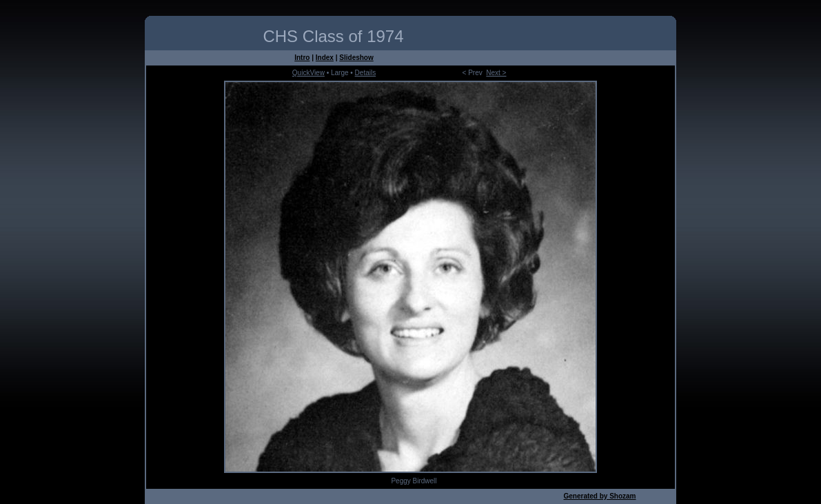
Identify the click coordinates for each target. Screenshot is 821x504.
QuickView (308, 73)
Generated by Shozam (599, 496)
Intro (302, 58)
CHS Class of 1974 (333, 36)
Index (325, 58)
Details (366, 73)
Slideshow (356, 58)
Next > (496, 73)
